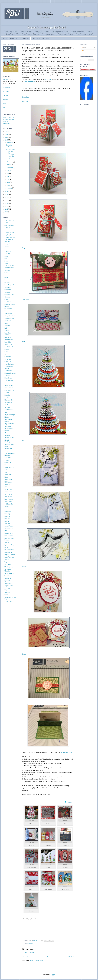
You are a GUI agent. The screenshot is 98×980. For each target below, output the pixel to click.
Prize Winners (9, 499)
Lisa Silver (8, 405)
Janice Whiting (9, 385)
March (9, 185)
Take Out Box (9, 564)
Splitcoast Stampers (10, 545)
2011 (7, 212)
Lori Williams (9, 410)
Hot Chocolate (9, 380)
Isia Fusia (5, 99)
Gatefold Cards (9, 347)
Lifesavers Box (9, 400)
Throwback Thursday (8, 570)
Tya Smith (8, 581)
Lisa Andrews (9, 402)
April (8, 182)
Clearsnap (7, 297)
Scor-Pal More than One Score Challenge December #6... (11, 154)
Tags (6, 562)
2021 (7, 134)
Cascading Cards (9, 285)
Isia (23, 441)
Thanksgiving (9, 567)
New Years (8, 458)
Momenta (7, 435)
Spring (6, 547)
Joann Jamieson (9, 390)
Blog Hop (7, 254)
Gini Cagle (8, 357)
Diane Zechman (9, 318)
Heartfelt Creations (10, 373)
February (9, 188)
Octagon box (8, 460)
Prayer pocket (9, 494)
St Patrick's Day (9, 550)
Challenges (30, 943)
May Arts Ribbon (10, 424)
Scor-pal (7, 521)
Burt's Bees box (9, 268)
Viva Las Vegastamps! (8, 589)
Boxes (6, 261)
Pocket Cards (8, 489)
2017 (7, 194)
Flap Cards (8, 337)
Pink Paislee (8, 482)
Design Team (8, 313)
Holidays (7, 376)
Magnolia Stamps (10, 415)
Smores (7, 542)
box (6, 259)
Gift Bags (7, 349)
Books (6, 256)
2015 (7, 200)
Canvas (7, 273)
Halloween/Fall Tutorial (9, 367)
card (6, 275)
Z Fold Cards (8, 601)
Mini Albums (8, 433)
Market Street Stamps (9, 420)
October (9, 165)
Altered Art (8, 227)
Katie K (7, 393)
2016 (7, 197)
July (8, 173)
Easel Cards (8, 321)
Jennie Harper (9, 388)
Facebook (7, 326)
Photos (6, 477)
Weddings (7, 592)
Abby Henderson (9, 225)
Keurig (7, 398)
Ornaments (8, 462)
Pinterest (7, 487)
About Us (13, 38)
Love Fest (7, 412)
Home (5, 38)
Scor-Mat (7, 519)
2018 (7, 192)
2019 (7, 140)
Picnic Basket (9, 480)
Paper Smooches (9, 467)
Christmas (7, 292)
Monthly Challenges (8, 441)
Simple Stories (9, 536)
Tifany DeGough (9, 573)
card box (7, 277)
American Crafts (9, 230)
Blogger (52, 975)
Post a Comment (30, 953)
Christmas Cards (9, 295)
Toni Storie (26, 300)
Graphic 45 (8, 362)
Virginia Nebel (9, 586)
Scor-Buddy (8, 511)
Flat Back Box (9, 340)
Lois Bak (25, 101)
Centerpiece (8, 287)
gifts (6, 354)
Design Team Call (10, 316)
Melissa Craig (9, 426)
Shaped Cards (9, 533)
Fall (6, 328)
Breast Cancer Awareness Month (10, 264)
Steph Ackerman (28, 248)
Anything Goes (9, 235)
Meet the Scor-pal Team (41, 38)
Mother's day (8, 449)
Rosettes (7, 506)
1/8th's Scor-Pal (9, 220)
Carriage (7, 282)
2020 (7, 137)
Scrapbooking (9, 528)
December (10, 143)
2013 (7, 206)
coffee (6, 299)
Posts (84, 47)
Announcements (9, 232)
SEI (6, 531)
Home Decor (8, 378)
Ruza (6, 509)
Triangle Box (8, 578)
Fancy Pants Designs (8, 334)
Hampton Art (8, 371)
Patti (24, 342)
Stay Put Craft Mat (10, 555)
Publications (8, 502)
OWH (6, 465)
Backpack (7, 244)
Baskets (7, 249)
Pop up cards (8, 492)
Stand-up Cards (9, 552)
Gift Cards (8, 352)
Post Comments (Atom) (37, 960)
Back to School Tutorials (9, 241)
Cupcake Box (8, 309)
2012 (7, 209)
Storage (7, 560)
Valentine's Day (9, 583)
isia (6, 383)
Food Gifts (8, 342)
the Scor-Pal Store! (66, 752)
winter (6, 595)
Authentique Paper (10, 237)
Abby (6, 223)
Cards (6, 280)
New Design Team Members (10, 454)
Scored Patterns (9, 526)
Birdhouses (8, 251)
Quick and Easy (9, 504)
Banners (7, 246)
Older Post (71, 957)
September (10, 168)
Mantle (7, 417)
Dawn (24, 654)
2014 (7, 203)
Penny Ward (8, 475)
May (8, 179)
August (9, 171)
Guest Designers (9, 364)
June (8, 176)
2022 (7, 131)
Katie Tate (26, 97)
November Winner (9, 146)
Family (7, 331)
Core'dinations (9, 302)
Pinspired (7, 485)
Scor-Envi (7, 516)
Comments (86, 51)
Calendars (7, 270)
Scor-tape (7, 524)
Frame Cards (8, 344)
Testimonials (24, 38)
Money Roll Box (9, 438)
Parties (6, 470)
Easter (6, 323)
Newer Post (26, 957)
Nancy (24, 567)
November (10, 162)
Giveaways (8, 359)
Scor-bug (7, 514)
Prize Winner (8, 497)
